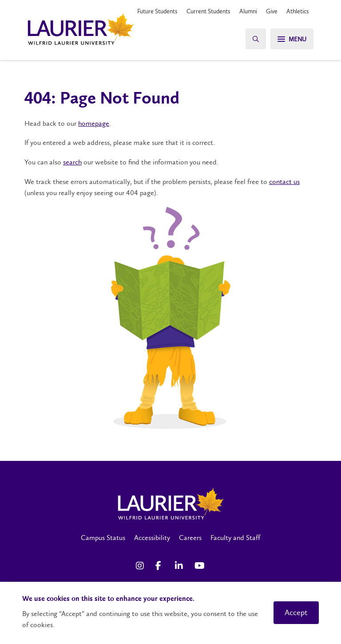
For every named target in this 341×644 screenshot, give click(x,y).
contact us (284, 182)
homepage (94, 123)
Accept (296, 612)
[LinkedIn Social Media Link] (180, 566)
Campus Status (103, 538)
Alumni (248, 11)
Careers (190, 538)
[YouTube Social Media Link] (200, 566)
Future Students (157, 11)
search (72, 162)
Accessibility (152, 538)
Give (272, 11)
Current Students (208, 11)
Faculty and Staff (235, 538)
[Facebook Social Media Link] (161, 566)
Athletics (298, 11)
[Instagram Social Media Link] (141, 566)
